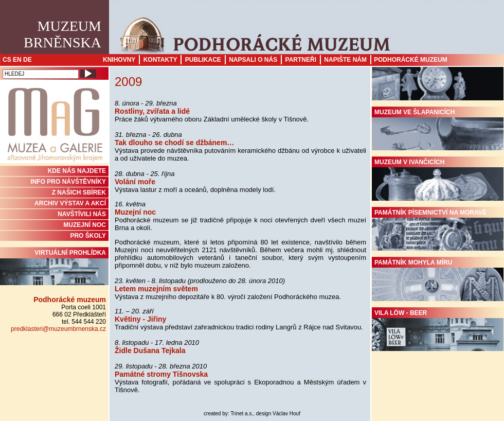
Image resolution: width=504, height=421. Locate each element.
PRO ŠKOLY (88, 236)
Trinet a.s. (242, 414)
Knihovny (119, 60)
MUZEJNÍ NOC (85, 225)
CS (7, 60)
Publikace (203, 60)
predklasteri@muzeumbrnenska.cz (58, 329)
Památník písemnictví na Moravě (438, 230)
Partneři (301, 60)
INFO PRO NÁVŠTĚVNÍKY (68, 182)
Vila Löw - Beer (438, 330)
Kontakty (160, 60)
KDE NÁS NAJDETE (77, 171)
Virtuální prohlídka (54, 267)
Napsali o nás (253, 60)
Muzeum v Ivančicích (438, 180)
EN (17, 60)
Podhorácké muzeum (411, 60)
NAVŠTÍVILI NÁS (82, 214)
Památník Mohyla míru (438, 280)
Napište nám (345, 60)
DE (28, 60)
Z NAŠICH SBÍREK (79, 192)
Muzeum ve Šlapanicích (438, 130)
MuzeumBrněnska (62, 34)
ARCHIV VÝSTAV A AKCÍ (70, 203)
